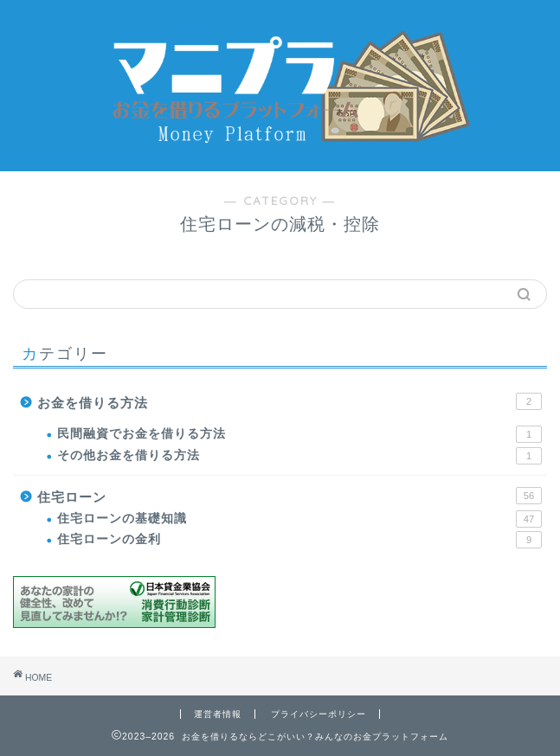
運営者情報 (218, 714)
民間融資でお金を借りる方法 (299, 434)
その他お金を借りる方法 (299, 456)
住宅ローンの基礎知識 (299, 519)
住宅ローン (290, 496)
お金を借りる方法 (290, 401)
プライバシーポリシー (319, 714)
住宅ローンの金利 (299, 540)
